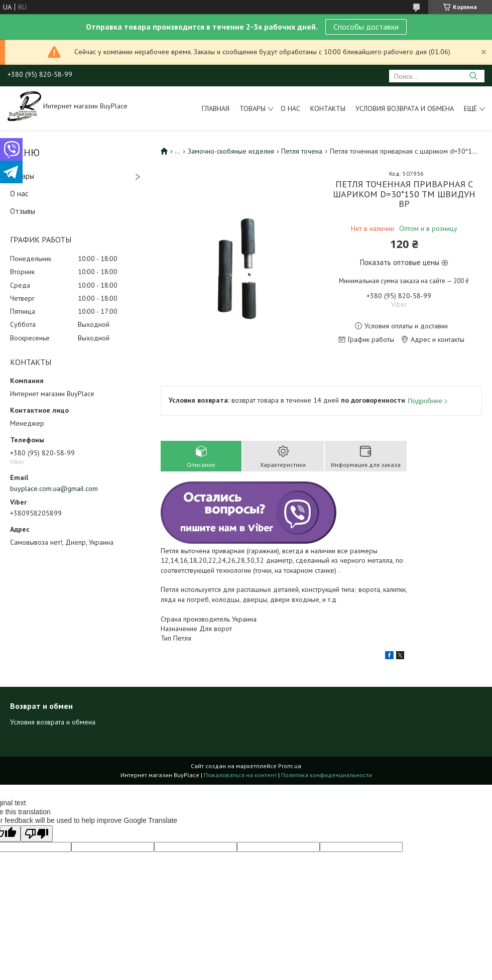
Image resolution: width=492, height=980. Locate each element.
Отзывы (23, 211)
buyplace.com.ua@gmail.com (54, 488)
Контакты (328, 108)
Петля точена (302, 151)
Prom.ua (290, 766)
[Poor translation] (37, 834)
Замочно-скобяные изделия (231, 151)
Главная (216, 108)
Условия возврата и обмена (405, 108)
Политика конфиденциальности (327, 775)
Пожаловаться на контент (240, 775)
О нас (290, 108)
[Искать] (473, 76)
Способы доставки (366, 27)
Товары (253, 108)
